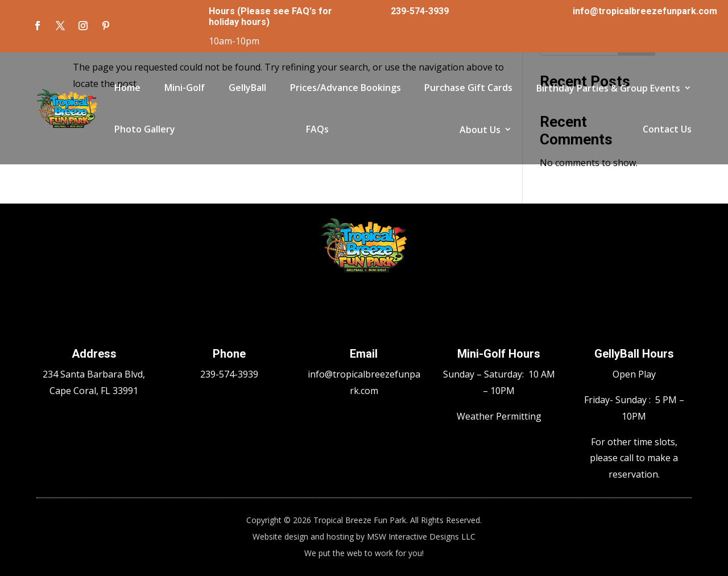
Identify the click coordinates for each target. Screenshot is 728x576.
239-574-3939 (420, 11)
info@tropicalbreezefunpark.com (645, 11)
